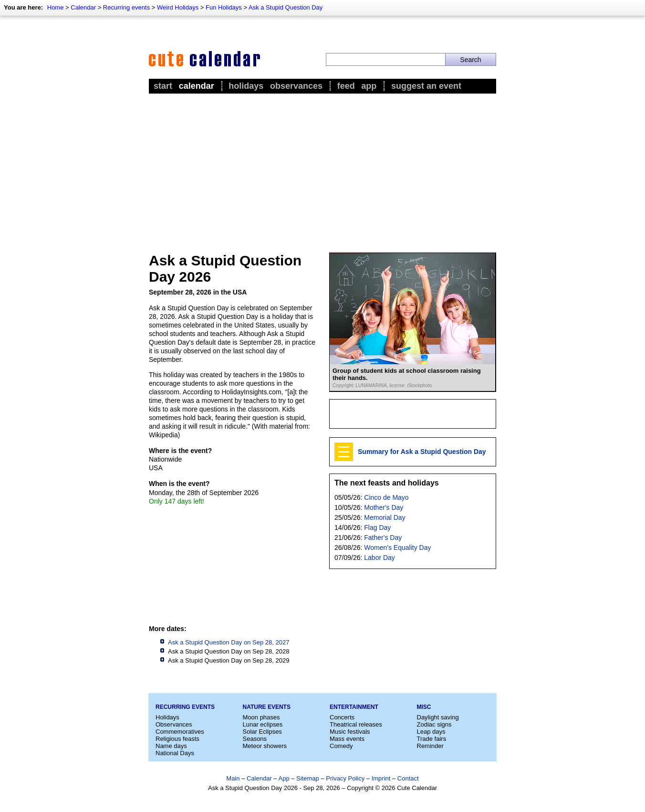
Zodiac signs (434, 724)
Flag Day (377, 527)
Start (163, 86)
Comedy (341, 746)
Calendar (83, 7)
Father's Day (383, 538)
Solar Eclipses (262, 732)
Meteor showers (265, 746)
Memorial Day (385, 517)
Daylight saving (438, 717)
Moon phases (261, 717)
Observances (296, 86)
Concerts (342, 717)
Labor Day (380, 558)
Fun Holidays (224, 7)
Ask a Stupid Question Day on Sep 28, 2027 (229, 642)
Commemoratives (180, 732)
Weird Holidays (178, 7)
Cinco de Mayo (386, 497)
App (369, 86)
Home (56, 7)
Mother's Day (384, 507)
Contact (408, 778)
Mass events (347, 739)
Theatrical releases (356, 724)
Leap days (431, 732)
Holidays (246, 86)
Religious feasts (177, 739)
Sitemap (308, 778)
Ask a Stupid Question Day (286, 7)
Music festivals (350, 732)
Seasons (255, 739)
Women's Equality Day (397, 548)
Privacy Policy (345, 778)
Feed (346, 86)
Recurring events (126, 7)
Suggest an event (426, 86)
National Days (175, 753)
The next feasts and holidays (387, 483)
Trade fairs (432, 739)
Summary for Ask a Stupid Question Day (422, 452)
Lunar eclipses (263, 724)
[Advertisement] (322, 168)
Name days (171, 746)
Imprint (381, 778)
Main (233, 778)
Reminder (430, 746)
